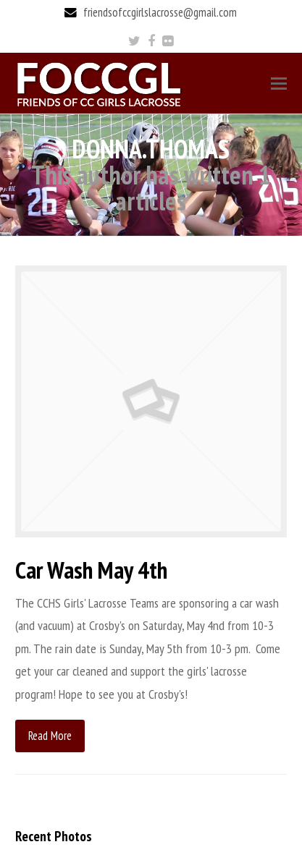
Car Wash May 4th (91, 570)
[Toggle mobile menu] (279, 83)
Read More (50, 736)
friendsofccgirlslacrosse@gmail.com (160, 12)
